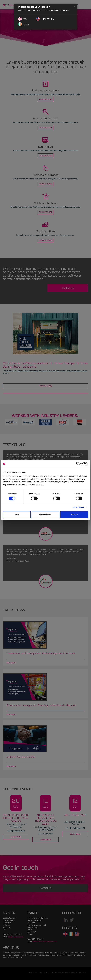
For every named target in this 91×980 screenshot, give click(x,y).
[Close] (75, 6)
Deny (17, 514)
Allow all (74, 514)
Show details (78, 507)
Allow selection (45, 514)
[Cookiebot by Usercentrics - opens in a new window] (78, 464)
